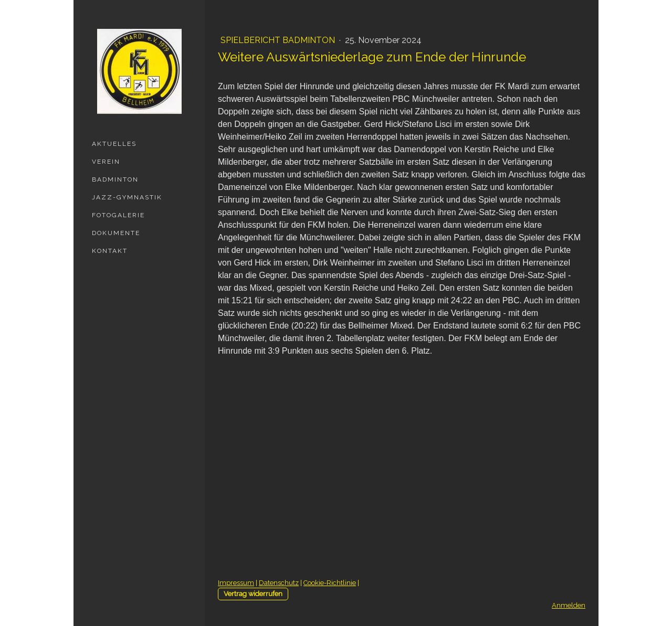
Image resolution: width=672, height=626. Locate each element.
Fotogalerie (118, 215)
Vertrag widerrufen (253, 594)
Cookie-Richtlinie (330, 583)
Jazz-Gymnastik (127, 197)
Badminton (115, 179)
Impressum (236, 583)
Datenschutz (279, 583)
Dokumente (116, 233)
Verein (106, 162)
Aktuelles (114, 144)
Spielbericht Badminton (279, 40)
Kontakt (110, 251)
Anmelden (569, 605)
